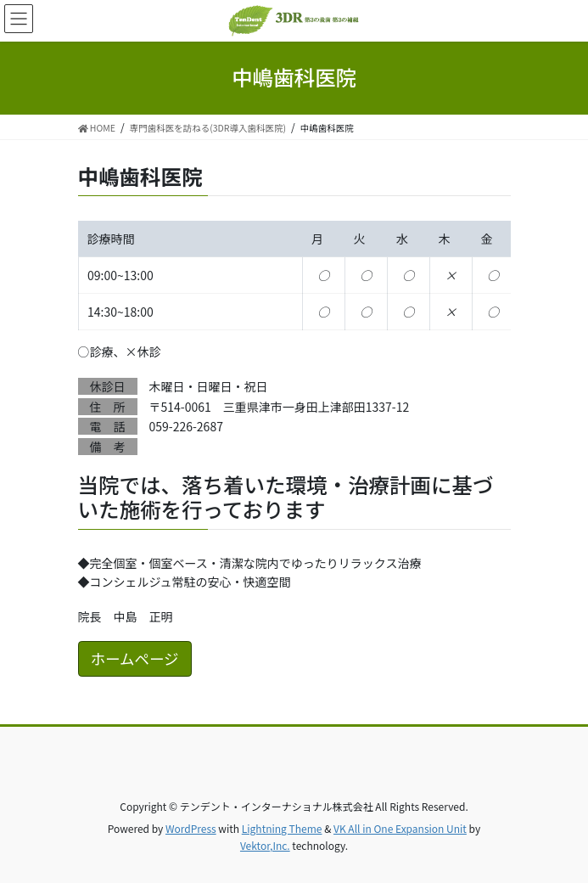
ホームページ (135, 658)
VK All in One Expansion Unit (400, 828)
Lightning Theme (282, 828)
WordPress (191, 828)
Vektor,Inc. (265, 845)
